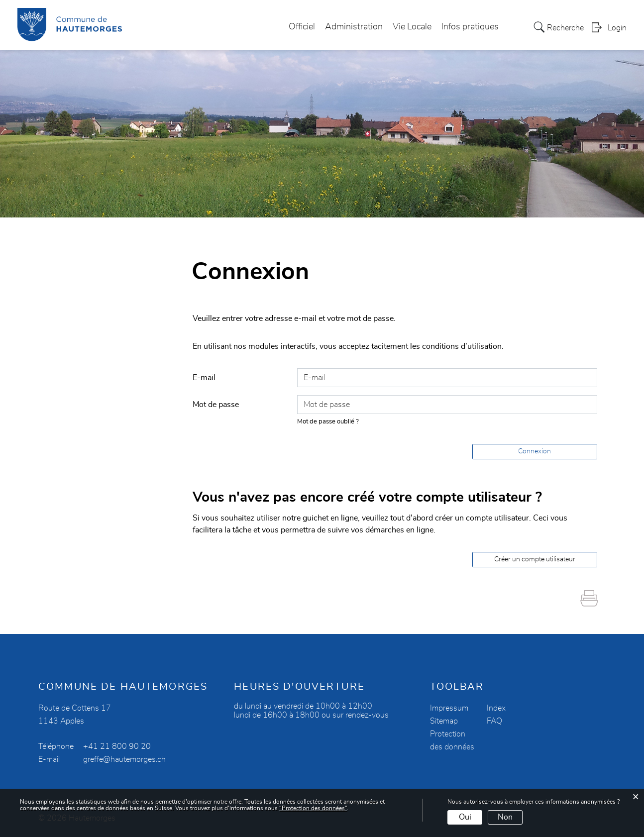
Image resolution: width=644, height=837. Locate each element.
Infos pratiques (470, 27)
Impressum (449, 708)
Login (617, 28)
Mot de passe (216, 405)
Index (496, 708)
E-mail (204, 378)
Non (505, 817)
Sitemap (444, 721)
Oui (465, 817)
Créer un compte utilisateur (535, 559)
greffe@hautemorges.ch (124, 759)
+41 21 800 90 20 (117, 746)
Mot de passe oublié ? (328, 422)
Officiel (302, 27)
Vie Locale (412, 27)
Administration (354, 27)
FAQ (494, 721)
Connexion (535, 451)
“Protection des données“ (313, 808)
